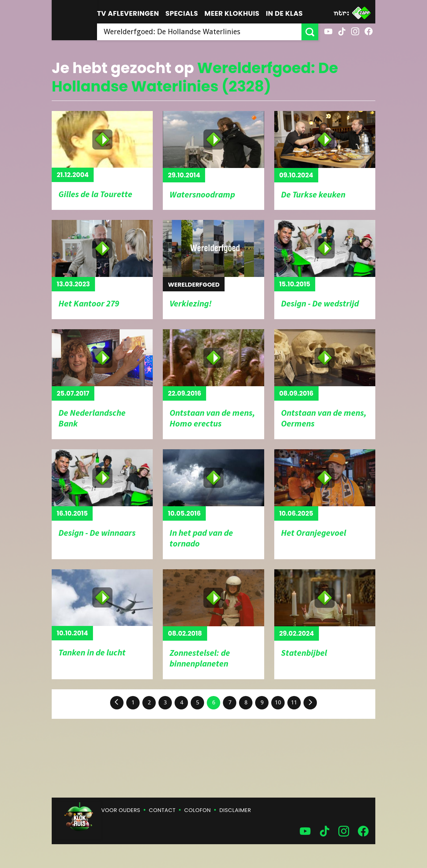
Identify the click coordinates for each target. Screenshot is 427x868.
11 (294, 702)
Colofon (198, 810)
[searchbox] (199, 32)
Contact (162, 810)
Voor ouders (121, 810)
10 (278, 702)
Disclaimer (235, 810)
